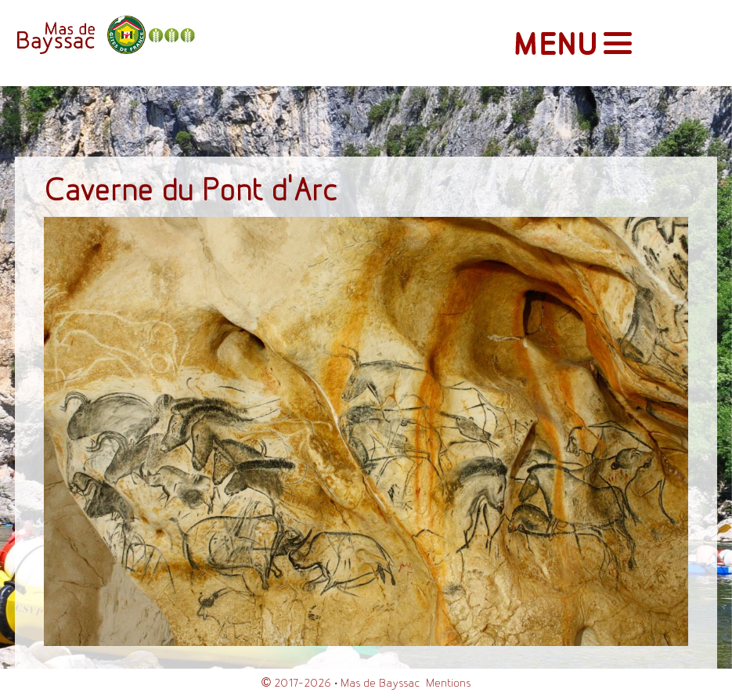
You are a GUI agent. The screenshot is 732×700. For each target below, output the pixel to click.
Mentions (448, 684)
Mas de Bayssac (380, 684)
